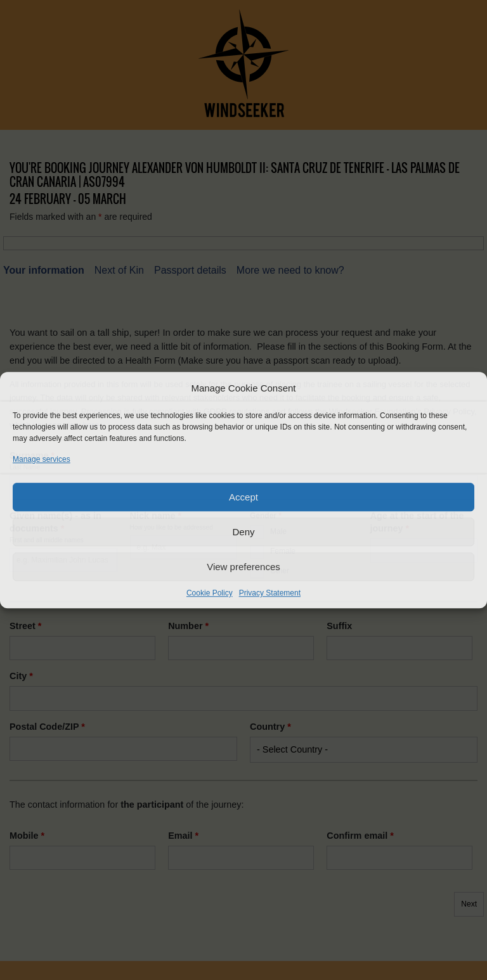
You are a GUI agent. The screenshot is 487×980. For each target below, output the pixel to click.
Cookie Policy (210, 593)
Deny (243, 532)
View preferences (243, 567)
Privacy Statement (270, 593)
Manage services (42, 459)
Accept (243, 497)
